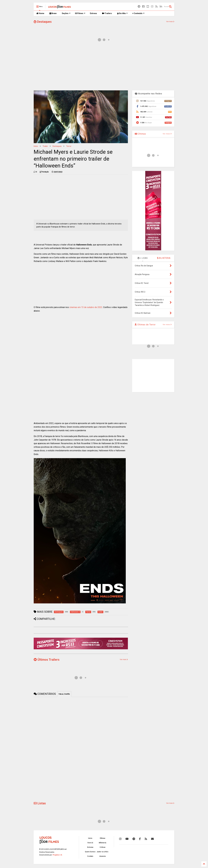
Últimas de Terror (145, 325)
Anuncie (103, 856)
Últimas (140, 134)
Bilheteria (102, 843)
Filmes (80, 13)
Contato (90, 856)
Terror (69, 146)
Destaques (43, 22)
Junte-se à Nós (102, 852)
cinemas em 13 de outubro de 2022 (86, 307)
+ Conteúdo (138, 13)
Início (36, 146)
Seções (66, 13)
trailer (45, 146)
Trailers (107, 13)
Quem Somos (90, 852)
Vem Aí (90, 843)
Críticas (103, 847)
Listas (40, 803)
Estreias (90, 847)
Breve (53, 13)
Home (40, 13)
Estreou (93, 13)
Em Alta (122, 13)
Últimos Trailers (47, 660)
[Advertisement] (104, 67)
